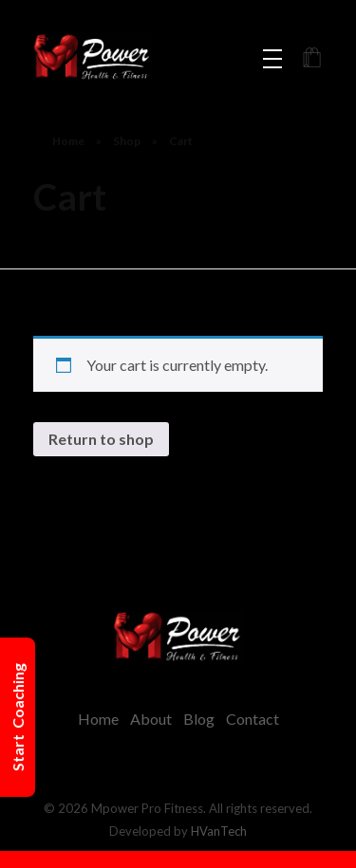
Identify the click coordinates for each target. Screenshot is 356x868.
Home (68, 141)
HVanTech (219, 831)
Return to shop (101, 439)
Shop (127, 141)
